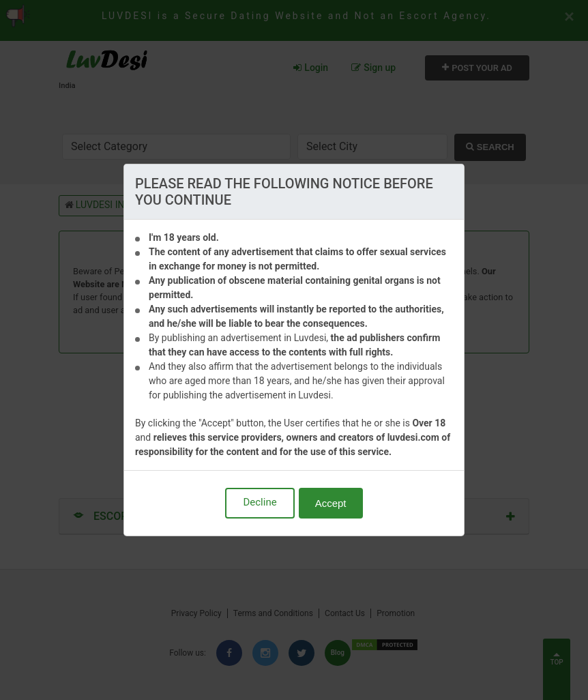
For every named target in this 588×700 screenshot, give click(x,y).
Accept (331, 503)
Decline (260, 502)
